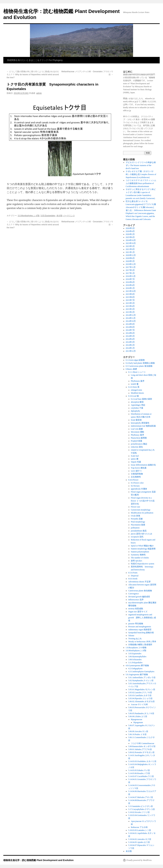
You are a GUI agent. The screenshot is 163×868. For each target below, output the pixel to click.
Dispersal (135, 576)
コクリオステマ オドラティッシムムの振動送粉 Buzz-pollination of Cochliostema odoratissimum (141, 183)
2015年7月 (130, 300)
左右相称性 (136, 477)
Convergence (133, 594)
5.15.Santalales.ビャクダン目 (141, 806)
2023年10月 (131, 243)
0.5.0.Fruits (133, 573)
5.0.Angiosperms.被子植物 (137, 675)
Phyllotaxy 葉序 (137, 435)
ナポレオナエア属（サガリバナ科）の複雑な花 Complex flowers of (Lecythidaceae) (141, 174)
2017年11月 (131, 267)
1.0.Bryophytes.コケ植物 (136, 648)
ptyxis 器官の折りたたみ (142, 534)
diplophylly (135, 411)
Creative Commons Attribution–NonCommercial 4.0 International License (138, 137)
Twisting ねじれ (135, 639)
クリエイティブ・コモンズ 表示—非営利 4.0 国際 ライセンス (139, 119)
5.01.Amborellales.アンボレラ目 (142, 677)
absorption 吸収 (137, 402)
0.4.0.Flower (133, 480)
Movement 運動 (137, 432)
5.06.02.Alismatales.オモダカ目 (141, 701)
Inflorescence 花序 (136, 600)
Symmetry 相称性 (138, 555)
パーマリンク (69, 216)
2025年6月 (130, 237)
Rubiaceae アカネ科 (139, 827)
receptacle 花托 (137, 537)
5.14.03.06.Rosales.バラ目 (139, 773)
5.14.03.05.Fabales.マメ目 (139, 770)
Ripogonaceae (137, 719)
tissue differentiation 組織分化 (143, 465)
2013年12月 (131, 351)
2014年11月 (131, 318)
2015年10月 (131, 291)
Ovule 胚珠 (136, 516)
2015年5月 (130, 303)
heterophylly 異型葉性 (140, 423)
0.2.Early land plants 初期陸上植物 (140, 363)
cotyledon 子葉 (137, 408)
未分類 (59, 216)
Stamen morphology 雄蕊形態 (143, 549)
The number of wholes (140, 558)
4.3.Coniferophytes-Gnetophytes (141, 672)
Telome (131, 636)
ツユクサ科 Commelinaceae (143, 743)
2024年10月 (131, 240)
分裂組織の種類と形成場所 (140, 645)
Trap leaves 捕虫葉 (139, 468)
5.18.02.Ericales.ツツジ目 (139, 812)
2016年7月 (130, 279)
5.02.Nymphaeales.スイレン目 (141, 680)
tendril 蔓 (135, 384)
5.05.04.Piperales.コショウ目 (140, 698)
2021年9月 (130, 249)
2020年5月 (130, 261)
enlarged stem (136, 390)
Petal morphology (138, 522)
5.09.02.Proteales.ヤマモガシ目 (141, 752)
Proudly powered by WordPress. (139, 860)
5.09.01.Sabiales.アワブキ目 (140, 749)
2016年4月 (130, 285)
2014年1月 (130, 348)
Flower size (136, 507)
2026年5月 (130, 228)
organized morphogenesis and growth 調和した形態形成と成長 (142, 618)
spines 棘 (135, 459)
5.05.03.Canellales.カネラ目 (140, 695)
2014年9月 (130, 324)
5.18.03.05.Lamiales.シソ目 (140, 830)
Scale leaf (135, 456)
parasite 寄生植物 (136, 624)
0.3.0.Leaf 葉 (134, 396)
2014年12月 (131, 315)
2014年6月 (130, 333)
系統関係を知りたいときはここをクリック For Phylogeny (35, 60)
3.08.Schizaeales (135, 660)
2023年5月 (130, 246)
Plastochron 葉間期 (139, 438)
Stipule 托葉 (136, 462)
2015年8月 (130, 297)
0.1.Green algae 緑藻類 (135, 360)
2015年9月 (130, 294)
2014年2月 (130, 345)
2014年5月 (130, 336)
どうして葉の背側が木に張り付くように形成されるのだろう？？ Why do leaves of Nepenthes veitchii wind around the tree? (33, 75)
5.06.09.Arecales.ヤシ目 (138, 731)
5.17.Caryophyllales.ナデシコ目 (142, 809)
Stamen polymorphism (140, 552)
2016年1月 (130, 288)
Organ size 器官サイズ (138, 612)
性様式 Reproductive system (143, 564)
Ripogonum (138, 722)
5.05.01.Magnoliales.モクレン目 (142, 689)
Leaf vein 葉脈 (137, 429)
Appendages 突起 (138, 405)
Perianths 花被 (137, 519)
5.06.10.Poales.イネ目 (137, 734)
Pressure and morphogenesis (140, 627)
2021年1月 (130, 252)
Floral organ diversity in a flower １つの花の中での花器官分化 (143, 501)
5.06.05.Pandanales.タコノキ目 (141, 713)
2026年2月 (130, 234)
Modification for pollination (142, 513)
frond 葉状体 (136, 420)
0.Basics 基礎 (131, 369)
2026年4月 (130, 231)
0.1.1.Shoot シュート (137, 372)
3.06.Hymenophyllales (137, 657)
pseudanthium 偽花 (139, 531)
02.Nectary (135, 486)
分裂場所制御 (137, 474)
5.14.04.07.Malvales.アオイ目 (141, 797)
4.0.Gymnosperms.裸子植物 (137, 666)
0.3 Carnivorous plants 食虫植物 (139, 366)
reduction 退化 (137, 447)
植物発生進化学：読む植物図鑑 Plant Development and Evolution (38, 860)
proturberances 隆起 (139, 444)
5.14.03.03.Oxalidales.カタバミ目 (142, 761)
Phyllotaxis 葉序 (138, 381)
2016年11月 (131, 276)
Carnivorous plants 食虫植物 (140, 591)
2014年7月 (130, 330)
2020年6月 (130, 258)
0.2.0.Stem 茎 (134, 387)
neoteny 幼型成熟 (136, 609)
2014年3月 (130, 342)
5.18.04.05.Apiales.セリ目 (139, 842)
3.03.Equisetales (48, 216)
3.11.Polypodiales (135, 663)
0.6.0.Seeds (133, 579)
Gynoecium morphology (141, 510)
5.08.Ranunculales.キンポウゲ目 (142, 746)
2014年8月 (130, 327)
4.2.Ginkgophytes (135, 669)
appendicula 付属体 (139, 489)
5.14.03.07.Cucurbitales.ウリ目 (141, 776)
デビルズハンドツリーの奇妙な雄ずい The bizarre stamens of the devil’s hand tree (141, 165)
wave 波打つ (136, 471)
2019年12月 (131, 264)
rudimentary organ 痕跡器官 (140, 630)
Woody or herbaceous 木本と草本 (142, 642)
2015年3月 (130, 309)
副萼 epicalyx (137, 561)
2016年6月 (130, 282)
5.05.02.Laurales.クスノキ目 (140, 692)
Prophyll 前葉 (137, 441)
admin (39, 93)
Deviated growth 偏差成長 (139, 597)
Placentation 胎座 (138, 525)
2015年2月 (130, 312)
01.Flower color (137, 483)
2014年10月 (131, 321)
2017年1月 (130, 273)
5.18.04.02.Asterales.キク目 (140, 839)
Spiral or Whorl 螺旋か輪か (142, 546)
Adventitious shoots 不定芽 (139, 582)
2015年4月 (130, 306)
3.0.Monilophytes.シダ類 (29, 216)
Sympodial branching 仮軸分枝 (141, 633)
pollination (135, 528)
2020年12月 (131, 255)
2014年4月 (130, 339)
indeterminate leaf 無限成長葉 (143, 426)
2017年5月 (130, 270)
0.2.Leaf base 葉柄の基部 (141, 399)
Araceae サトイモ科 (139, 704)
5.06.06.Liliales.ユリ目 (138, 716)
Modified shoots (137, 393)
